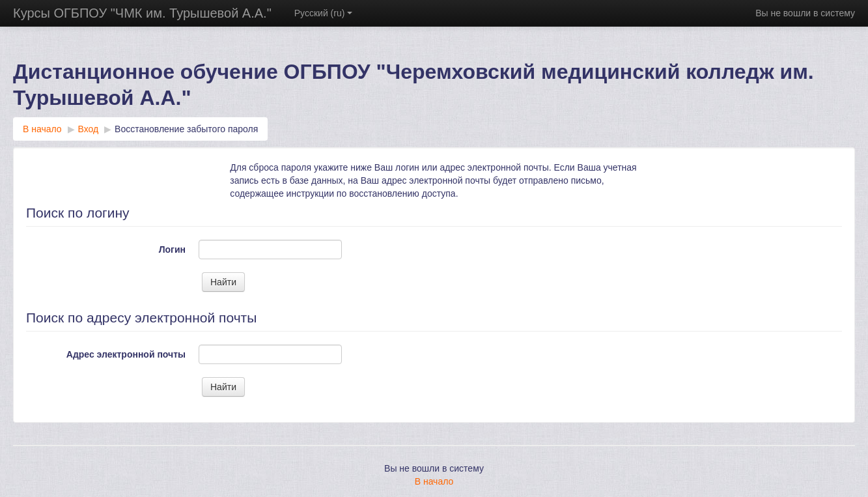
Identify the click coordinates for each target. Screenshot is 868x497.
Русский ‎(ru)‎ (324, 13)
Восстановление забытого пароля (186, 129)
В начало (434, 481)
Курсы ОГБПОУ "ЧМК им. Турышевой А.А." (142, 13)
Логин (172, 249)
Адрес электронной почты (126, 354)
